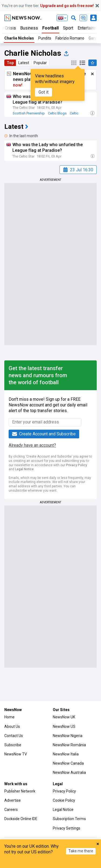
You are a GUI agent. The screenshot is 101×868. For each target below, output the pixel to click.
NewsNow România (69, 745)
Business (29, 28)
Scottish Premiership (29, 113)
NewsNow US (64, 726)
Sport (68, 28)
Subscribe (13, 745)
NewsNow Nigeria (68, 736)
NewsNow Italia (66, 754)
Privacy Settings (67, 828)
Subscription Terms (69, 819)
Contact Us (14, 736)
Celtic (74, 113)
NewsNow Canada (68, 763)
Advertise (13, 800)
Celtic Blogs (57, 113)
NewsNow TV (16, 754)
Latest (24, 63)
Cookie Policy (64, 800)
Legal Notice (24, 469)
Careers (11, 810)
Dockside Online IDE (21, 819)
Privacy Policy (76, 465)
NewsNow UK (64, 717)
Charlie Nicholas (19, 38)
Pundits (45, 38)
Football (50, 28)
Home (9, 717)
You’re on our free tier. (48, 6)
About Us (12, 726)
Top (10, 63)
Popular (40, 63)
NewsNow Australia (69, 772)
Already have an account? (32, 445)
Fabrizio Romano (70, 38)
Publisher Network (20, 791)
